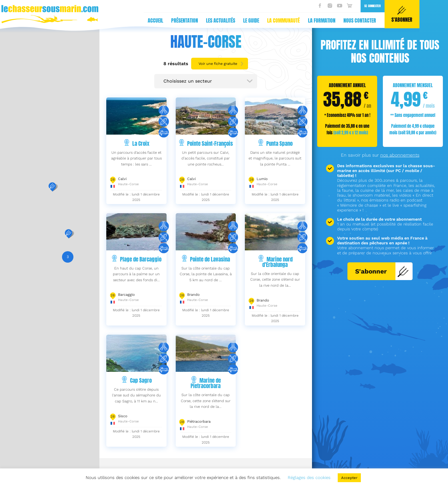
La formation (214, 20)
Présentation (77, 20)
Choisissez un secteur (188, 81)
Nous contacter (252, 20)
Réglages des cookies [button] (309, 478)
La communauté (176, 20)
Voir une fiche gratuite (218, 64)
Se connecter (265, 6)
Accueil (48, 20)
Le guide (144, 20)
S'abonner (382, 271)
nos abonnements (400, 155)
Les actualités (113, 20)
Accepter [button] (349, 478)
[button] (52, 187)
